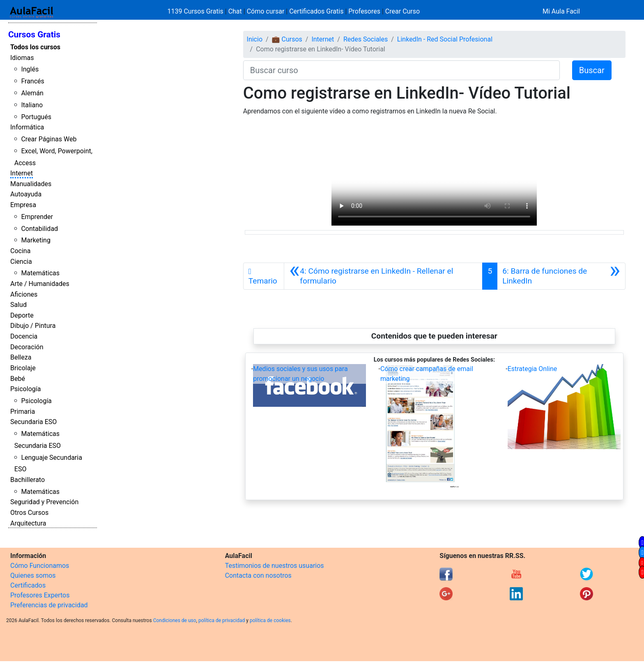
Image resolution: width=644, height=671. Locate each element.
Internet (22, 173)
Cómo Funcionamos (40, 566)
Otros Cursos (29, 513)
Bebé (18, 379)
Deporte (22, 315)
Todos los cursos (35, 47)
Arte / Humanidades (40, 284)
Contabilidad (39, 229)
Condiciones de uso (175, 620)
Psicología (25, 389)
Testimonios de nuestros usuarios (275, 566)
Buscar (592, 70)
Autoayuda (26, 194)
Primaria (23, 412)
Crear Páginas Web (49, 139)
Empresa (23, 205)
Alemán (32, 93)
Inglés (30, 69)
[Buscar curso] (401, 70)
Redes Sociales (366, 39)
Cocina (20, 251)
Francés (32, 81)
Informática (27, 127)
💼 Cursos (287, 39)
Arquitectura (28, 523)
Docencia (24, 336)
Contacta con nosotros (258, 575)
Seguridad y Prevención (44, 502)
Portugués (36, 117)
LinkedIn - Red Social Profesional (445, 39)
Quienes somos (33, 575)
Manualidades (31, 184)
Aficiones (24, 294)
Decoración (27, 347)
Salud (18, 305)
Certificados (28, 585)
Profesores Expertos (40, 595)
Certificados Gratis (316, 11)
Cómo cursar (266, 11)
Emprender (37, 217)
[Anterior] (383, 276)
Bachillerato (28, 480)
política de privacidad (222, 620)
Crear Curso (402, 11)
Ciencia (21, 262)
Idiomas (22, 58)
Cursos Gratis (34, 35)
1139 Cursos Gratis (196, 11)
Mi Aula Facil (561, 11)
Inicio (255, 39)
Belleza (21, 357)
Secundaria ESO (33, 422)
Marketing (36, 240)
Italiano (32, 105)
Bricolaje (23, 368)
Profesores (364, 11)
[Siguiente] (561, 276)
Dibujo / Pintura (33, 326)
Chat (235, 11)
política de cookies (270, 620)
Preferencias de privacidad (49, 605)
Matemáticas (40, 273)
